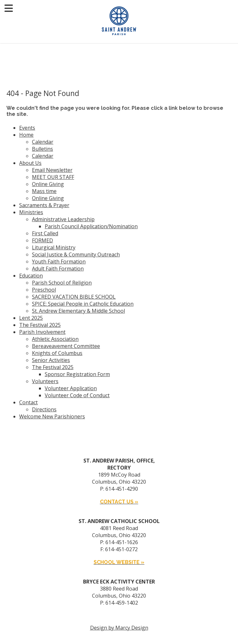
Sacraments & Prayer (44, 205)
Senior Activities (51, 360)
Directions (44, 409)
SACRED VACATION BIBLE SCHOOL (74, 297)
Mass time (44, 191)
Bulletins (42, 149)
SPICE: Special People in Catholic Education (83, 304)
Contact (28, 402)
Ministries (31, 212)
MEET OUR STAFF (53, 177)
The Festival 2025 (40, 325)
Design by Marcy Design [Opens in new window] (119, 628)
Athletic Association (55, 339)
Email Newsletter (52, 170)
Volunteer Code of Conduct (77, 395)
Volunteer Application (71, 388)
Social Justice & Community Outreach (76, 254)
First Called (45, 233)
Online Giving (48, 184)
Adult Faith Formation (58, 269)
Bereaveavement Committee (66, 346)
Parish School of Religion (62, 283)
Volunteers (45, 381)
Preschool (44, 290)
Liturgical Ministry (54, 247)
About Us (30, 163)
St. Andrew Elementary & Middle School (78, 311)
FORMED (42, 240)
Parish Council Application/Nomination (91, 226)
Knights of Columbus (57, 353)
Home (26, 135)
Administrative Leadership (63, 219)
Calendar (43, 142)
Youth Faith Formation (59, 262)
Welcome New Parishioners (52, 416)
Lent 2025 (31, 318)
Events (27, 128)
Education (31, 276)
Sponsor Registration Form (77, 374)
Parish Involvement (42, 332)
